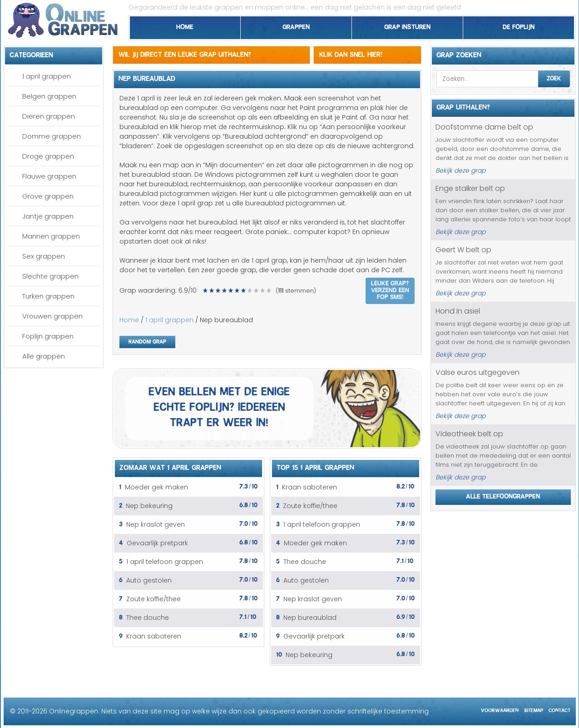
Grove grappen (48, 196)
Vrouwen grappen (52, 316)
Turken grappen (48, 296)
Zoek (554, 77)
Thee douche (148, 618)
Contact (559, 709)
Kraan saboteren (154, 636)
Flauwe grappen (49, 176)
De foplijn (519, 25)
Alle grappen (44, 356)
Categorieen (31, 54)
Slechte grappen (50, 276)
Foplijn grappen (48, 336)
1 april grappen (47, 76)
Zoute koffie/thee (153, 599)
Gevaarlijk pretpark (157, 543)
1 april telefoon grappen (165, 562)
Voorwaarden (500, 709)
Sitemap (534, 709)
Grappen (296, 25)
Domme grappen (52, 136)
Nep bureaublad (310, 618)
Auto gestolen (149, 580)
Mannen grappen (51, 236)
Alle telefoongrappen (503, 495)
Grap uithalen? (463, 106)
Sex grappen (44, 256)
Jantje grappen (48, 216)
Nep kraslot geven (156, 524)
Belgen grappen (49, 96)
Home (185, 25)
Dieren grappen (49, 116)
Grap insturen (407, 25)
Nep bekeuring (149, 506)
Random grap (147, 341)
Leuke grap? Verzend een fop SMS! (390, 289)
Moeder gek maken (156, 487)
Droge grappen (48, 156)
